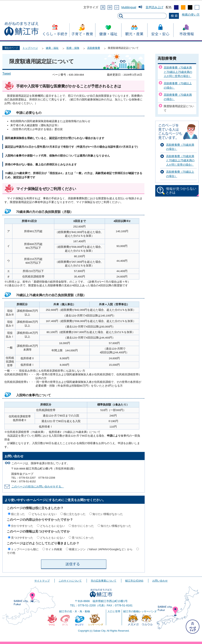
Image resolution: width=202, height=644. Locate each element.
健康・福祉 (52, 48)
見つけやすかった (22, 538)
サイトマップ (42, 581)
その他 (11, 553)
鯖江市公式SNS (134, 581)
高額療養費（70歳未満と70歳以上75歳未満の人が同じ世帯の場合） (178, 72)
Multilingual (129, 7)
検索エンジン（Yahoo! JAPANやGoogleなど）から (101, 549)
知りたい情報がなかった (108, 514)
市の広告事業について (104, 581)
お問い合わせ (160, 581)
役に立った (18, 514)
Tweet (7, 74)
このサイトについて (70, 581)
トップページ (30, 48)
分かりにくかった (83, 526)
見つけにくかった (83, 538)
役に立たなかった (75, 514)
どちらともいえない (44, 514)
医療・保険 (73, 48)
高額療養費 (94, 48)
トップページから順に (25, 549)
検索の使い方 (191, 14)
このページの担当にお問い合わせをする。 (38, 487)
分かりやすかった (22, 526)
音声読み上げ (154, 7)
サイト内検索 (54, 549)
